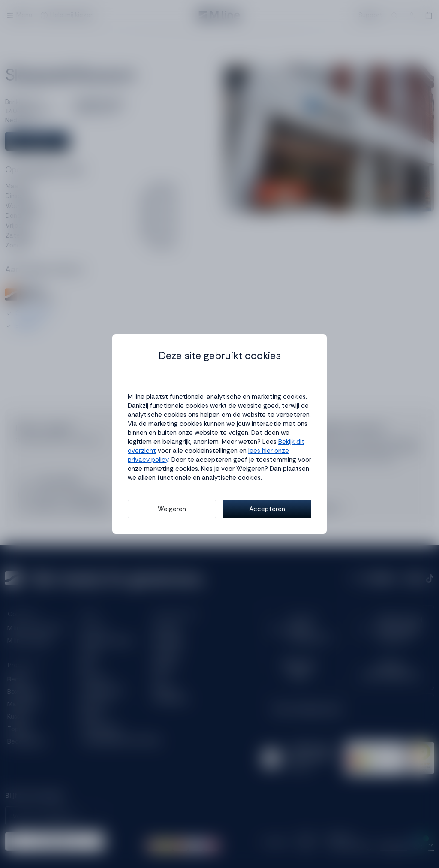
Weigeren (172, 509)
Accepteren (267, 509)
